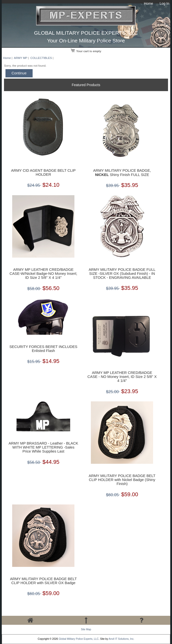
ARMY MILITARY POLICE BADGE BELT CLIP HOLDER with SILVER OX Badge (43, 581)
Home (148, 3)
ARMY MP (21, 58)
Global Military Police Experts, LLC (79, 639)
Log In (164, 3)
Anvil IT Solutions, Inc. (121, 639)
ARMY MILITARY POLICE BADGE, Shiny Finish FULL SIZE (122, 172)
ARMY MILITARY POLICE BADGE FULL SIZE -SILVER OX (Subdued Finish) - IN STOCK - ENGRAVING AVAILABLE (122, 274)
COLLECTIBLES (41, 58)
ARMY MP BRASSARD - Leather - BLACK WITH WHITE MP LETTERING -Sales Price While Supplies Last (43, 447)
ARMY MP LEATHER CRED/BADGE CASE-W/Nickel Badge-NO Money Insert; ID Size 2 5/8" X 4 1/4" (43, 274)
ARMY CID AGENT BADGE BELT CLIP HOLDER (43, 172)
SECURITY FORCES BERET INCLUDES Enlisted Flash (43, 349)
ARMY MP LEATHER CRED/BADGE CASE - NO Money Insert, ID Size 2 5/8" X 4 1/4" (122, 377)
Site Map (86, 629)
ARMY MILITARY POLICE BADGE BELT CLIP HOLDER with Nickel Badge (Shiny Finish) (122, 480)
